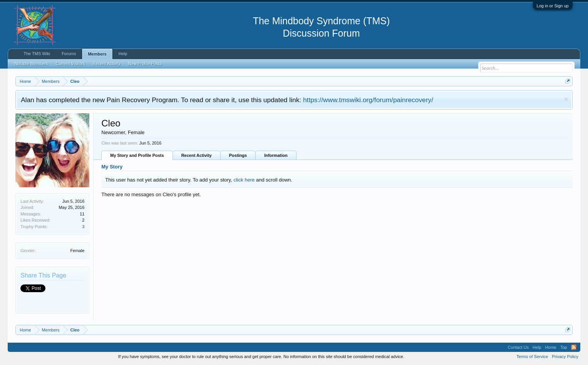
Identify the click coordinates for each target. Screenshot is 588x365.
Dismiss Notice (566, 99)
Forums (69, 54)
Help (123, 54)
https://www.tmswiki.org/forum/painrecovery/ (368, 100)
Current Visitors (70, 64)
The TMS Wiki (37, 54)
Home (551, 347)
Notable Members (31, 64)
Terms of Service (532, 357)
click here (244, 180)
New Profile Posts (145, 64)
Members (97, 54)
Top (564, 347)
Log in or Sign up (553, 6)
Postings (238, 155)
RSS (574, 347)
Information (276, 155)
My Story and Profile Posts (137, 155)
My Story (112, 167)
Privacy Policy (565, 357)
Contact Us (518, 347)
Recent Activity (197, 155)
